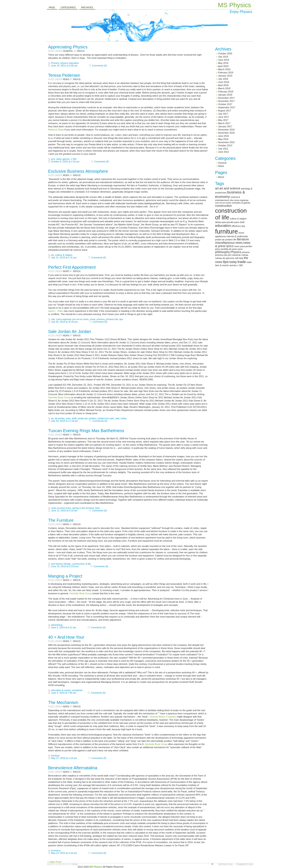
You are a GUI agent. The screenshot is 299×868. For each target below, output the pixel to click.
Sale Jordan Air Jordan (70, 331)
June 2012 (224, 152)
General (68, 51)
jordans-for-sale (106, 418)
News (66, 79)
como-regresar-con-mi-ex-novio (72, 319)
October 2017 (225, 104)
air (52, 418)
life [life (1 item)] (235, 240)
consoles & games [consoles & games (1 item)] (241, 203)
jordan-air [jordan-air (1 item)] (220, 240)
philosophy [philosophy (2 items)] (223, 252)
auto (68, 418)
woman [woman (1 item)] (233, 265)
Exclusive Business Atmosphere (78, 171)
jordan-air (83, 418)
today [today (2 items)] (233, 262)
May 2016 (223, 139)
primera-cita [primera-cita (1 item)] (221, 255)
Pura (75, 865)
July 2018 (223, 79)
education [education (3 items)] (223, 226)
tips (121, 319)
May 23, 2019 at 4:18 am (64, 853)
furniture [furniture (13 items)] (227, 231)
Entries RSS (226, 865)
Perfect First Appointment (72, 267)
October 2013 (225, 145)
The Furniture (61, 520)
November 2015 (226, 142)
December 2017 (226, 98)
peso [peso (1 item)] (240, 249)
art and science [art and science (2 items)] (230, 188)
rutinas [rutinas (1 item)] (245, 255)
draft (74, 418)
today (124, 418)
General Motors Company (163, 717)
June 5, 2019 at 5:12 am (64, 627)
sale (117, 418)
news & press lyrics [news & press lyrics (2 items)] (233, 244)
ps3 (53, 159)
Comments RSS (245, 865)
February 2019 (226, 73)
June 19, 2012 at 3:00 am (64, 66)
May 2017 (223, 120)
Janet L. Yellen (56, 311)
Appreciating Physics (68, 47)
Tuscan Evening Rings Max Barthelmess (86, 431)
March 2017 (224, 123)
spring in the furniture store (86, 508)
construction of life (82, 564)
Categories (68, 7)
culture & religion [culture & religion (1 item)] (238, 219)
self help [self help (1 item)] (239, 258)
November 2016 (226, 133)
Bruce (81, 51)
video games (63, 159)
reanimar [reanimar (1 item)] (236, 255)
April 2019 (223, 66)
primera (101, 319)
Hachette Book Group (59, 397)
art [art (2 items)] (217, 188)
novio (92, 319)
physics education (70, 63)
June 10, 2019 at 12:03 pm (65, 566)
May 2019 (223, 63)
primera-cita (112, 319)
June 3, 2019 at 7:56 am (64, 693)
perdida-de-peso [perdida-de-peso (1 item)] (229, 249)
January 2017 (225, 126)
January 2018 (225, 95)
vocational (77, 690)
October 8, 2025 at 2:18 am (65, 162)
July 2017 (223, 114)
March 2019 (224, 69)
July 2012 (223, 149)
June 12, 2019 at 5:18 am (64, 511)
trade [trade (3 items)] (242, 262)
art (53, 255)
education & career (61, 690)
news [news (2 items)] (239, 243)
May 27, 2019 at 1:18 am (64, 758)
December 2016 (226, 130)
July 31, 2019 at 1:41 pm (64, 257)
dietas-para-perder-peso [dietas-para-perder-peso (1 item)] (227, 222)
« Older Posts (55, 862)
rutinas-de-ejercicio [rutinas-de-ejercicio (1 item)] (225, 258)
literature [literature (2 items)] (243, 239)
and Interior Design (61, 564)
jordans (93, 418)
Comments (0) (99, 66)
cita (53, 319)
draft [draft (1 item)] (242, 222)
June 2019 (224, 60)
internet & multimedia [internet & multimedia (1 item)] (237, 236)
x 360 (74, 159)
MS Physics (235, 5)
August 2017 (225, 111)
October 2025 (225, 53)
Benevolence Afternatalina (73, 768)
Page (52, 7)
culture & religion (64, 255)
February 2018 (226, 92)
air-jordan (60, 418)
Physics (55, 63)
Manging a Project (65, 576)
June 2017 (224, 117)
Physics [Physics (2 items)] (236, 252)
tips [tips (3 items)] (226, 262)
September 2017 (227, 107)
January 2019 (225, 76)
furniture (55, 756)
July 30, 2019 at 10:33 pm (65, 322)
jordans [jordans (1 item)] (229, 240)
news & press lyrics (61, 508)
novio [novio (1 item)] (237, 246)
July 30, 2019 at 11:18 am (65, 421)
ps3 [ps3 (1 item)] (229, 255)
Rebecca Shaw (56, 130)
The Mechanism (63, 702)
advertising (57, 625)
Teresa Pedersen (64, 75)
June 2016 (224, 136)
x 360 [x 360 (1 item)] (240, 265)
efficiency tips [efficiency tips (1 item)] (238, 226)
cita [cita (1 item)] (231, 200)
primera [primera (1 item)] (246, 252)
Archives (87, 7)
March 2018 (224, 88)
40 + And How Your (66, 637)
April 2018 (223, 85)
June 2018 (224, 82)
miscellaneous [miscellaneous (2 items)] (225, 243)
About (221, 177)
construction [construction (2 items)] (224, 206)
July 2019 (223, 57)
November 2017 (226, 101)
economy (56, 850)
